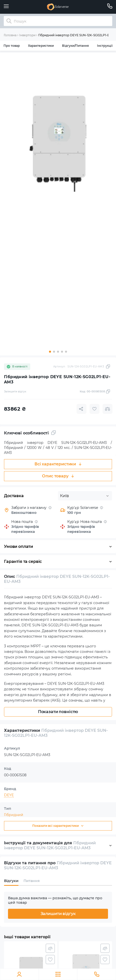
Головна (10, 35)
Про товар (12, 46)
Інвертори (27, 35)
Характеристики (41, 46)
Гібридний (14, 815)
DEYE (9, 795)
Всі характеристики (58, 464)
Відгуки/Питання (75, 46)
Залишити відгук (58, 914)
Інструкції (105, 46)
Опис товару (58, 476)
